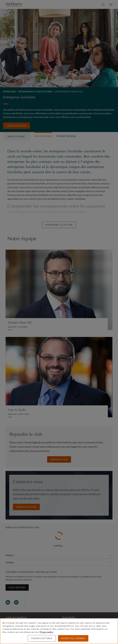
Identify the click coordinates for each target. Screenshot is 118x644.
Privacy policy (46, 632)
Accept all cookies (73, 638)
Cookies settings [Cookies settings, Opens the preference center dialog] (42, 638)
